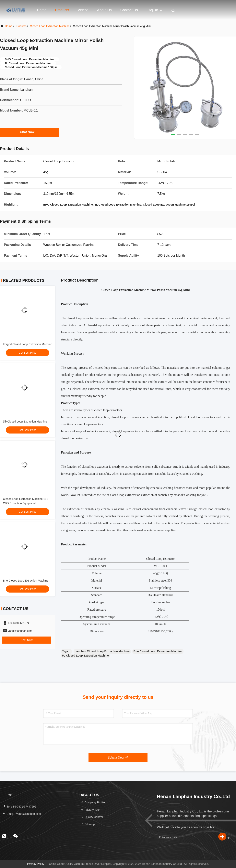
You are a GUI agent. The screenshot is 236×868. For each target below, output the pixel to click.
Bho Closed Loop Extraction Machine (26, 581)
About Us (104, 10)
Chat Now (29, 132)
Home (42, 10)
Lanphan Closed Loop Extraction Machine (102, 651)
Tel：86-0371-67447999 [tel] (19, 807)
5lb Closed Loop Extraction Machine (25, 422)
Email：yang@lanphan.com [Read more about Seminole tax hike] (22, 814)
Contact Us (129, 10)
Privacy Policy (36, 864)
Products (62, 10)
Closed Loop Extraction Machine (50, 26)
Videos (83, 10)
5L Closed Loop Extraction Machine (85, 656)
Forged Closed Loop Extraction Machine (28, 344)
